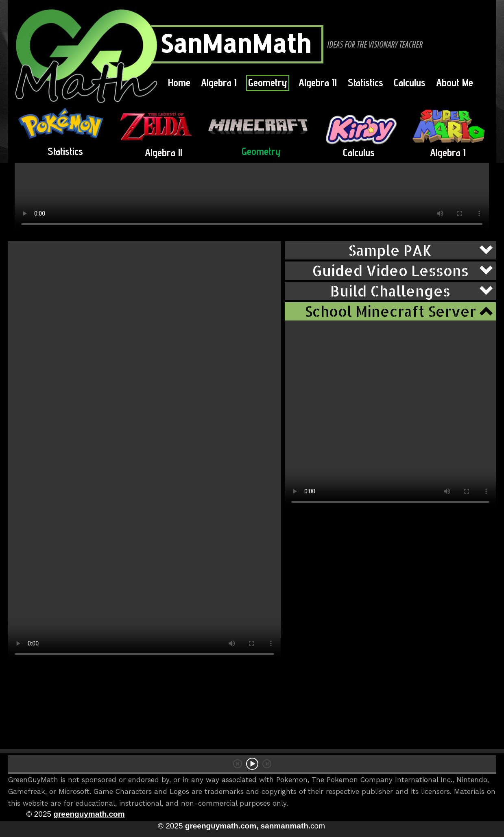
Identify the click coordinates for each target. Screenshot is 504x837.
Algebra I (219, 82)
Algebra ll (164, 152)
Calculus (410, 82)
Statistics (365, 82)
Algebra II (318, 82)
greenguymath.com (89, 814)
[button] (390, 250)
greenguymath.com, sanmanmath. (248, 826)
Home (179, 82)
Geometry (268, 82)
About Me (455, 82)
